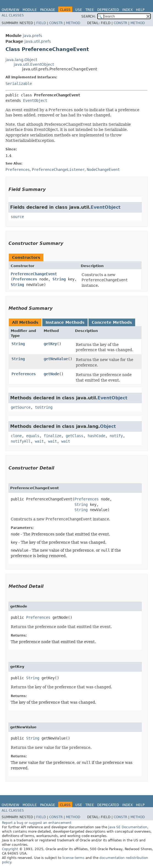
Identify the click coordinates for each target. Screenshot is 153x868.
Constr (56, 23)
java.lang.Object (21, 60)
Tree (90, 10)
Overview (10, 10)
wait (39, 441)
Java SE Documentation (128, 827)
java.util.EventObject (34, 64)
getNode (51, 374)
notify (116, 436)
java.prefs (32, 36)
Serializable (19, 84)
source (17, 217)
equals (33, 436)
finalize (52, 436)
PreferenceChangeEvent (34, 274)
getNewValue (56, 359)
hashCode (96, 436)
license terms (73, 858)
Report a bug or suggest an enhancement (37, 823)
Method (73, 23)
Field (41, 23)
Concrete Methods (112, 322)
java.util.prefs (38, 41)
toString (44, 407)
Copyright (10, 849)
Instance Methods (65, 322)
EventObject (35, 101)
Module (30, 10)
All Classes (13, 15)
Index (127, 10)
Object (108, 426)
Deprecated (108, 10)
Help (140, 10)
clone (16, 436)
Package (48, 10)
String (59, 279)
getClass (74, 436)
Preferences (25, 279)
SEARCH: (88, 16)
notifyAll (21, 441)
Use (79, 10)
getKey (50, 344)
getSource (21, 407)
